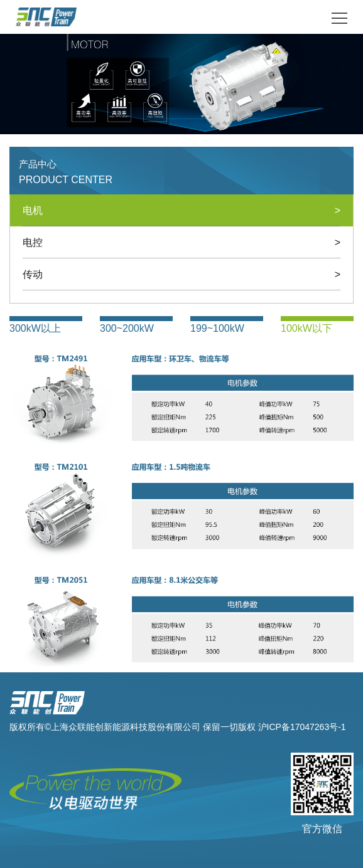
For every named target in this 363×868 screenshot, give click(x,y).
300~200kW (127, 328)
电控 (181, 242)
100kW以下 (306, 328)
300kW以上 (35, 328)
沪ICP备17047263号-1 (302, 727)
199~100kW (217, 328)
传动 (181, 274)
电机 (181, 210)
